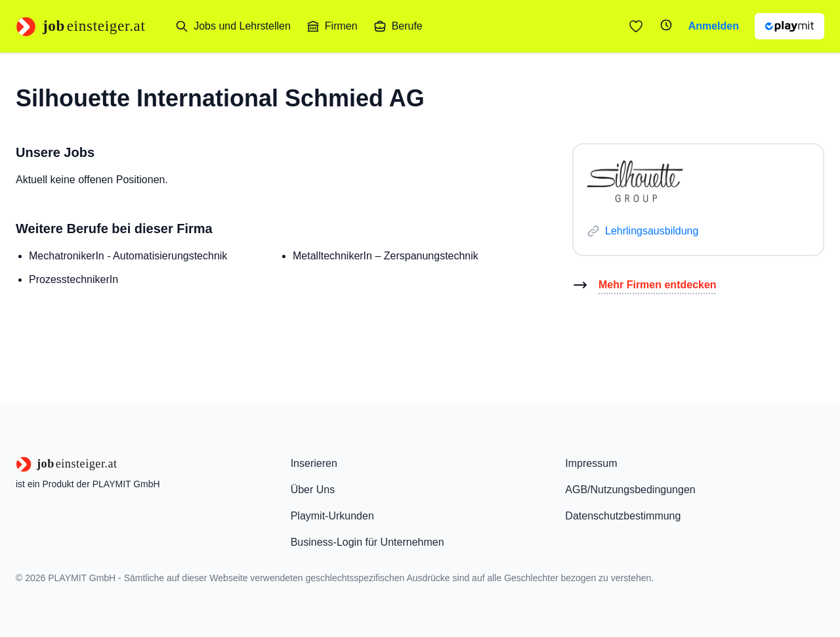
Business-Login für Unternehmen (367, 542)
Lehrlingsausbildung (652, 231)
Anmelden (714, 26)
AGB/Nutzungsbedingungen (630, 490)
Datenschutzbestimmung (623, 516)
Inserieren (314, 463)
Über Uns (313, 490)
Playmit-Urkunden (332, 516)
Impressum (591, 463)
